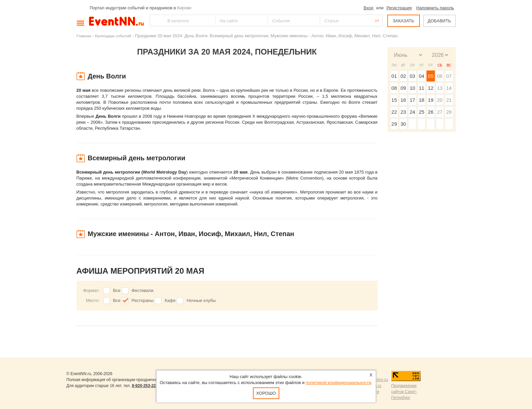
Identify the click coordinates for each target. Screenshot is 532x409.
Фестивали (143, 290)
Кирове (184, 8)
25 (422, 112)
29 (394, 124)
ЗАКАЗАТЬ (403, 21)
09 (403, 88)
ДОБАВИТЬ (439, 21)
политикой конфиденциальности (339, 383)
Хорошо (266, 393)
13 (440, 88)
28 (449, 112)
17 (412, 100)
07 (449, 76)
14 (449, 88)
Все (117, 290)
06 (440, 76)
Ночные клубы (201, 300)
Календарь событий (113, 36)
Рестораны (143, 300)
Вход (368, 8)
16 (403, 100)
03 (412, 76)
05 (431, 76)
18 (422, 100)
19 (431, 100)
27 (440, 112)
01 (394, 76)
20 (440, 100)
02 (403, 76)
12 (431, 88)
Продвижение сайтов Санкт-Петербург (404, 392)
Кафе (170, 300)
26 (431, 112)
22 (394, 112)
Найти (155, 20)
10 (412, 88)
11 (422, 88)
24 (412, 112)
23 (403, 112)
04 (422, 76)
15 (394, 100)
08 (394, 88)
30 (403, 124)
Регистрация (399, 8)
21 (449, 100)
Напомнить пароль (435, 8)
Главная (84, 36)
